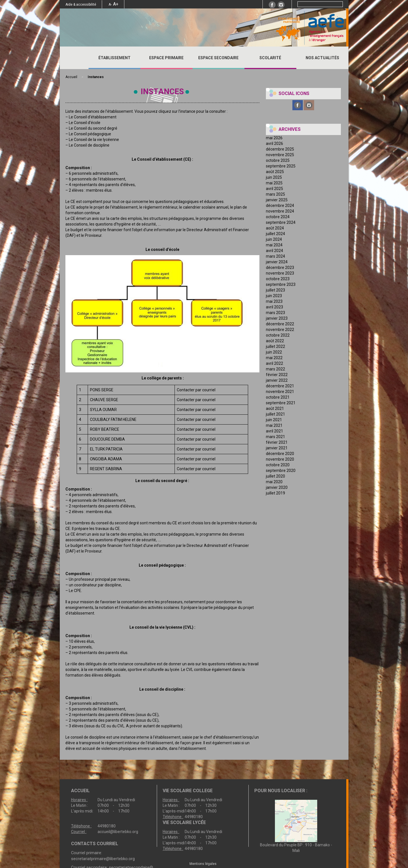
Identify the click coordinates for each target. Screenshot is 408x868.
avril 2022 (274, 363)
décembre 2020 (280, 454)
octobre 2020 (278, 465)
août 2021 (275, 408)
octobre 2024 (278, 217)
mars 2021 (275, 437)
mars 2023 (275, 313)
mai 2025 (274, 183)
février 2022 (277, 375)
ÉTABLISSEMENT (114, 58)
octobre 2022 (278, 335)
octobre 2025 (278, 160)
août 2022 (275, 341)
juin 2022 (274, 352)
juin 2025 (274, 177)
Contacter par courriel (196, 390)
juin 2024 (274, 239)
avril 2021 (274, 431)
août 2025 (275, 172)
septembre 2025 (281, 166)
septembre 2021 (281, 403)
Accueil (74, 58)
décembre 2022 (280, 324)
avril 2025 (274, 189)
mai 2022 (274, 358)
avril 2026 (274, 143)
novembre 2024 (280, 211)
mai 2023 (274, 301)
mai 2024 (274, 245)
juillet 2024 (275, 234)
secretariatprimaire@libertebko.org (103, 859)
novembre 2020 (280, 459)
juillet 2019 (275, 493)
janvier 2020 (277, 487)
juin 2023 (274, 296)
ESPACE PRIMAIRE (166, 58)
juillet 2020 (275, 476)
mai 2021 (274, 425)
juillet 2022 (275, 346)
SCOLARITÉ (270, 58)
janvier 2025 (277, 200)
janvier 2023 (277, 318)
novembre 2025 (280, 155)
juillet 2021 (275, 414)
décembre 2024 (280, 206)
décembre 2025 (280, 149)
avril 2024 (274, 251)
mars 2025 (275, 194)
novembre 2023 (280, 273)
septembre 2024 (281, 222)
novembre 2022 (280, 330)
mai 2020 (274, 482)
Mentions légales (203, 864)
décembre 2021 (280, 386)
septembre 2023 (281, 284)
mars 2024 (275, 256)
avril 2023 (274, 307)
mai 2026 (274, 138)
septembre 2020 (281, 471)
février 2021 (277, 442)
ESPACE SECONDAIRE (218, 58)
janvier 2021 (277, 448)
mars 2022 (275, 369)
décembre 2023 (280, 268)
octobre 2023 (278, 279)
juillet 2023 (275, 290)
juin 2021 (274, 420)
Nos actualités (322, 58)
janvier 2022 (277, 380)
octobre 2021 (278, 397)
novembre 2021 (280, 392)
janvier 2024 (277, 262)
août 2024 (275, 228)
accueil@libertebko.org (118, 832)
